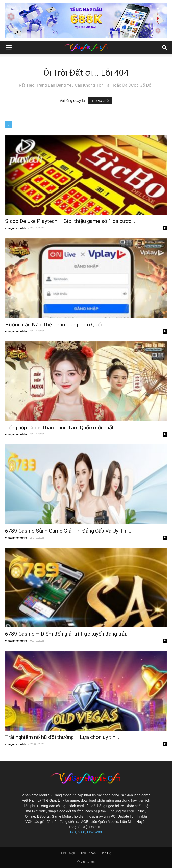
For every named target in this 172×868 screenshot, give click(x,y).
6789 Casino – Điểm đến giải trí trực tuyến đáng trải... (67, 634)
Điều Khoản (88, 853)
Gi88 (81, 832)
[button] (165, 48)
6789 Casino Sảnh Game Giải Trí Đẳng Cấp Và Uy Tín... (68, 531)
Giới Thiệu (68, 853)
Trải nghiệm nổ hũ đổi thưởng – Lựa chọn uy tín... (62, 737)
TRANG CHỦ (100, 101)
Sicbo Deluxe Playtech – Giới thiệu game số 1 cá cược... (70, 221)
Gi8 (73, 832)
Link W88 (94, 832)
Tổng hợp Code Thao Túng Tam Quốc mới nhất (59, 428)
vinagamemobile (16, 228)
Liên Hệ (106, 853)
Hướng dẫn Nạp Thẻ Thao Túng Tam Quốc (54, 325)
